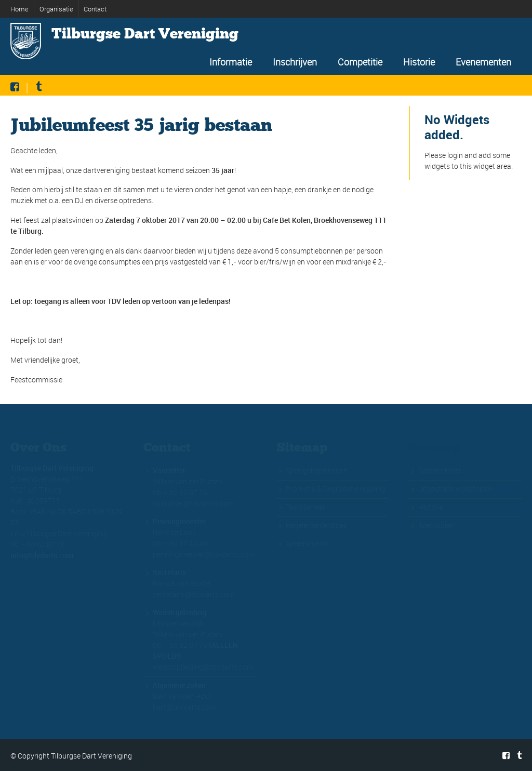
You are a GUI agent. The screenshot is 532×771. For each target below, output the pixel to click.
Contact (95, 9)
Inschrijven (295, 62)
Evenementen (483, 62)
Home (19, 9)
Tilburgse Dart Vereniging (145, 34)
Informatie (231, 62)
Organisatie (56, 9)
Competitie (360, 62)
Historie (419, 62)
